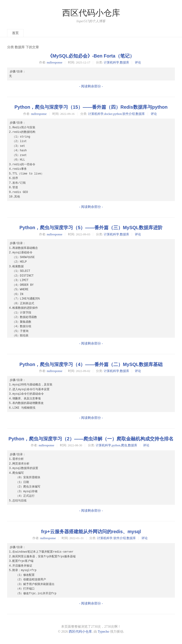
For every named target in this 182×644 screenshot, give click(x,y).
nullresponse (55, 62)
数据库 (125, 62)
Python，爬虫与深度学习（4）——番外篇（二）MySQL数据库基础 (91, 364)
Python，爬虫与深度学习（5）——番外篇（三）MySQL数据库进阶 (91, 228)
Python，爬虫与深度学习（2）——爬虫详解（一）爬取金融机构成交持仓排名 (91, 439)
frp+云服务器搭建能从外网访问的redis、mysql (91, 532)
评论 (138, 62)
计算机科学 (111, 62)
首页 (15, 33)
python (118, 114)
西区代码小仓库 (91, 13)
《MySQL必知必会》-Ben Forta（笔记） (91, 56)
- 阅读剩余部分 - (91, 86)
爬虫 (124, 445)
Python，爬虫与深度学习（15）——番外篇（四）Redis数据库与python (91, 107)
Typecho (104, 632)
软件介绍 (129, 114)
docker (108, 114)
